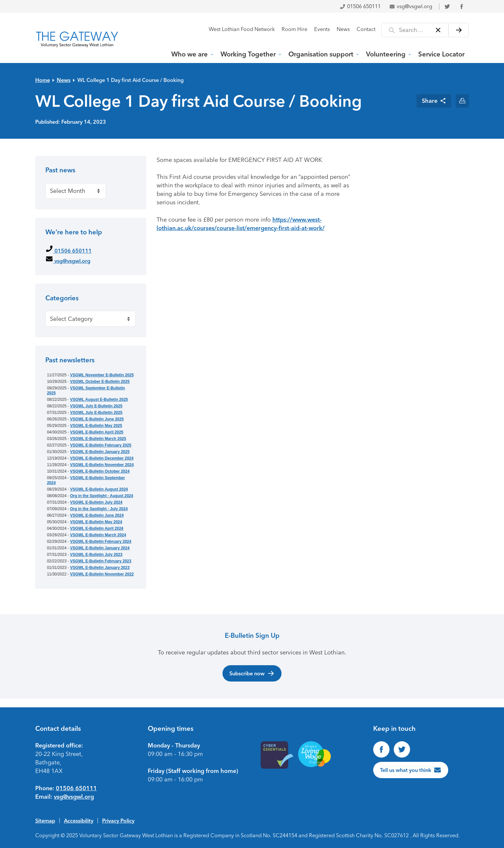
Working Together (248, 54)
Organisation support (321, 54)
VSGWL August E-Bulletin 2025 (99, 400)
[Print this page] (462, 101)
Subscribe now (252, 673)
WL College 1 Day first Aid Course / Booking (130, 80)
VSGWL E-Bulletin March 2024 (98, 535)
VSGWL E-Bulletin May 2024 (96, 522)
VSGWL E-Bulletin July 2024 (96, 502)
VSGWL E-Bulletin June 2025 (97, 419)
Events (322, 29)
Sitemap (45, 821)
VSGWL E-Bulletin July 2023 (96, 555)
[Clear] (438, 30)
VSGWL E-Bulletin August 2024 (99, 489)
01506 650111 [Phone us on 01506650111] (76, 788)
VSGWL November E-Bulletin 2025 (102, 375)
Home (43, 80)
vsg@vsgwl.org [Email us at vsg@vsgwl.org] (74, 797)
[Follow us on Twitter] (402, 749)
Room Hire (294, 29)
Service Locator (441, 54)
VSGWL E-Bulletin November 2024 (102, 465)
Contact (366, 29)
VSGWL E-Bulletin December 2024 (102, 458)
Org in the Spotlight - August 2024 (102, 496)
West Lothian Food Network (242, 29)
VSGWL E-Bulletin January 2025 (100, 452)
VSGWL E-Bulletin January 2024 (100, 548)
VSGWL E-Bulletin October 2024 (100, 471)
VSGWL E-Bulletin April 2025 (97, 432)
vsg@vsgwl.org (411, 6)
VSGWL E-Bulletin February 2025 (101, 445)
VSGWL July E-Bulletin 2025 (96, 406)
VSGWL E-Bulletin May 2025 (96, 426)
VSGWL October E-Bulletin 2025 (100, 382)
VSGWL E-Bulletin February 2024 (101, 542)
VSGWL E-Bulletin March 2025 (98, 439)
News (343, 29)
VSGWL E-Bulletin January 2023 (100, 568)
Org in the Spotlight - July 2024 (99, 509)
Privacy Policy (118, 821)
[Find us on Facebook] (381, 749)
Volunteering (386, 54)
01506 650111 (360, 6)
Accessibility (79, 821)
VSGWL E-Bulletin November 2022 (102, 574)
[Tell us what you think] (411, 770)
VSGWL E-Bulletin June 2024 (97, 515)
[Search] (458, 30)
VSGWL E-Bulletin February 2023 (101, 561)
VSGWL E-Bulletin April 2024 (97, 528)
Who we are (190, 54)
